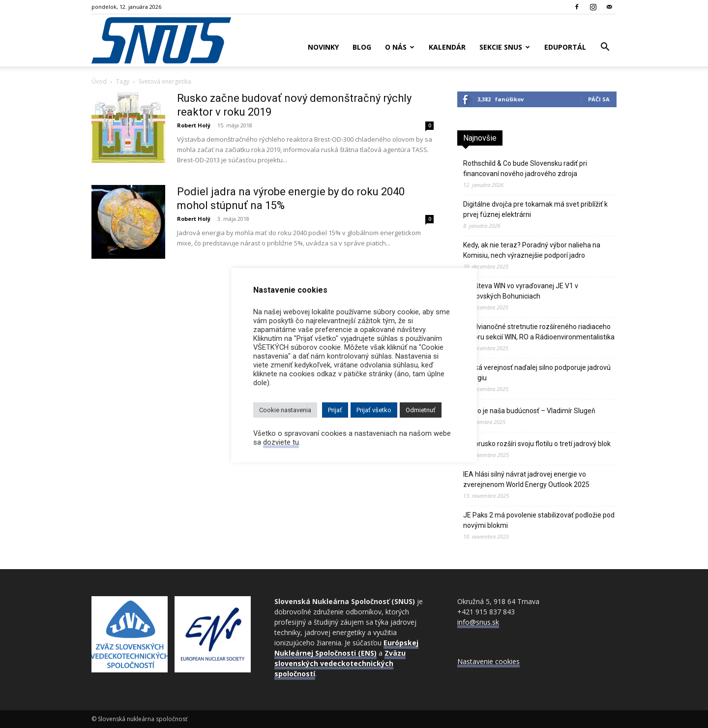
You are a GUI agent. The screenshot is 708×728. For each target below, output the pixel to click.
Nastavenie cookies (488, 661)
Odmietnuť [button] (421, 410)
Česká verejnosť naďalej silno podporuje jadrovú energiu (537, 373)
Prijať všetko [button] (374, 410)
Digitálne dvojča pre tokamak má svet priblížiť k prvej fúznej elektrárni (535, 209)
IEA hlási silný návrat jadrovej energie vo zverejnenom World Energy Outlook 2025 (526, 479)
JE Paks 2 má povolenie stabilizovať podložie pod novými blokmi (539, 520)
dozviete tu (281, 442)
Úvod (99, 81)
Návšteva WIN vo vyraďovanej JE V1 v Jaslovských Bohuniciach (521, 291)
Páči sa (599, 99)
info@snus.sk (478, 622)
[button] (605, 48)
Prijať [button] (335, 410)
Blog (362, 47)
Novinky (323, 47)
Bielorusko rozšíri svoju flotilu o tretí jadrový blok (537, 444)
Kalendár (447, 47)
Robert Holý (194, 125)
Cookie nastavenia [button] (285, 410)
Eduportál (565, 47)
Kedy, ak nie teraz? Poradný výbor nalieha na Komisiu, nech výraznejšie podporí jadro (532, 250)
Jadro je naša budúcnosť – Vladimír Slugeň (529, 411)
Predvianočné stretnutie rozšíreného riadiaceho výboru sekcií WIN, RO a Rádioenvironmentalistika (539, 332)
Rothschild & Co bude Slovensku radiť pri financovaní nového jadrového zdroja (525, 168)
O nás (400, 47)
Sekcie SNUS (505, 47)
